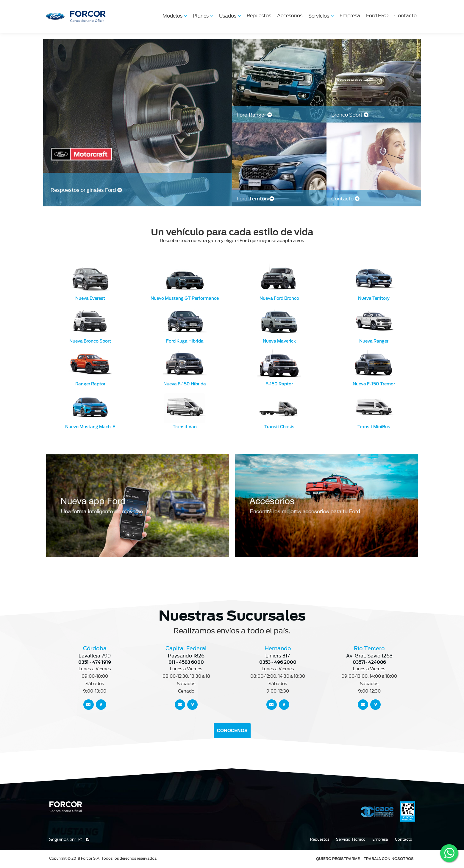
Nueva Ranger (374, 341)
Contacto (406, 16)
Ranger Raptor (90, 384)
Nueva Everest (90, 298)
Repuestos (259, 16)
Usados (230, 16)
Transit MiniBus (374, 427)
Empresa (350, 16)
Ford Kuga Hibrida (185, 341)
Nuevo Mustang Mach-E (90, 427)
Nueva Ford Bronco (279, 298)
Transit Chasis (279, 427)
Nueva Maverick (279, 341)
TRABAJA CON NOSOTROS (389, 859)
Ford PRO (377, 16)
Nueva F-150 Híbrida (185, 384)
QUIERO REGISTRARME (338, 859)
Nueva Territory (374, 298)
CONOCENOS (232, 731)
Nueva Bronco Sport (90, 341)
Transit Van (185, 427)
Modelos (175, 16)
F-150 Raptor (279, 384)
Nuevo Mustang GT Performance (185, 298)
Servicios (321, 16)
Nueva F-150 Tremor (374, 384)
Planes (203, 16)
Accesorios (290, 16)
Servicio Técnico (351, 839)
